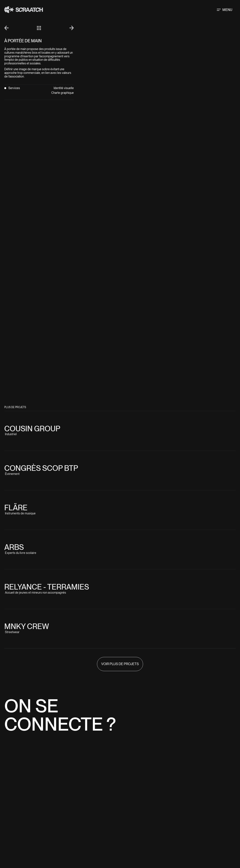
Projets (127, 838)
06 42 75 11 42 (137, 764)
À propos (128, 842)
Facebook (175, 838)
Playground (130, 846)
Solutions (128, 834)
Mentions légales (177, 862)
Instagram (176, 830)
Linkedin (174, 834)
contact (127, 850)
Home (125, 830)
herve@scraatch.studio (155, 772)
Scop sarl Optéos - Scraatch (140, 862)
